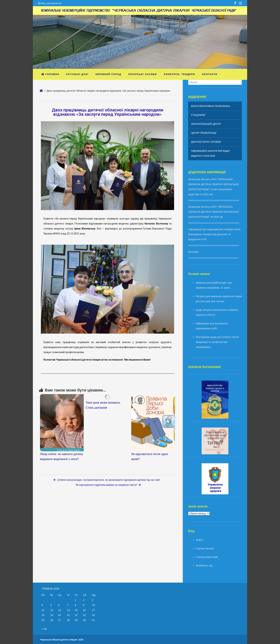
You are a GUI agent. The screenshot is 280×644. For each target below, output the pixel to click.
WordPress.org (204, 566)
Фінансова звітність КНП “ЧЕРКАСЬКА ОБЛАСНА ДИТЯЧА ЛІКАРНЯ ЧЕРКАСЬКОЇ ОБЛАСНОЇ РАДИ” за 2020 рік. (214, 212)
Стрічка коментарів (207, 557)
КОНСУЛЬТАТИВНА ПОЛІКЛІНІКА (211, 106)
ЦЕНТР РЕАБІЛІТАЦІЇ (204, 133)
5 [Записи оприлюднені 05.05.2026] (51, 605)
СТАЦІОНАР (198, 115)
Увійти (199, 540)
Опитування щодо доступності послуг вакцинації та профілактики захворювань (217, 342)
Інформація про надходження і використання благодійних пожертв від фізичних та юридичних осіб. (214, 234)
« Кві (44, 629)
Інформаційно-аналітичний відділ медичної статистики (210, 153)
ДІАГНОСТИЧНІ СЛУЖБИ (206, 142)
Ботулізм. (194, 252)
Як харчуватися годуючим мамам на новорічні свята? (108, 485)
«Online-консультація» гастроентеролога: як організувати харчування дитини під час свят (107, 480)
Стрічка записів (205, 548)
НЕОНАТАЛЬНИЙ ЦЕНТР (206, 124)
